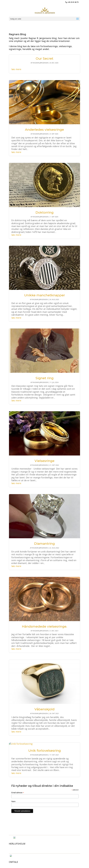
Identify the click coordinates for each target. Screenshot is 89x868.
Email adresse (18, 793)
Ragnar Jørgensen (41, 63)
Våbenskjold (44, 709)
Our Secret (44, 59)
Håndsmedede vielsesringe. (44, 626)
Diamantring (44, 544)
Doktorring (44, 212)
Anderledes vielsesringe (44, 130)
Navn (13, 801)
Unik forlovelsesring (44, 751)
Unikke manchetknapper (44, 295)
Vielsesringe (44, 461)
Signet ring (44, 378)
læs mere (16, 69)
